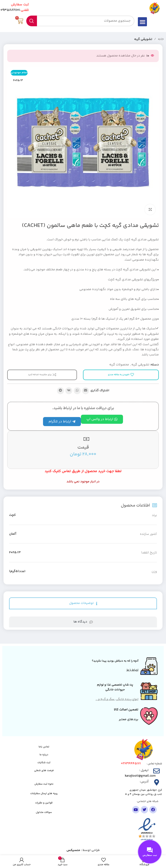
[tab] (83, 603)
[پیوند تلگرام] (60, 391)
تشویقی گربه (143, 39)
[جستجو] (80, 21)
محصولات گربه (119, 365)
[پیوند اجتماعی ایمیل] (86, 391)
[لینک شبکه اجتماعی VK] (69, 391)
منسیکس (73, 850)
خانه (161, 39)
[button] (142, 22)
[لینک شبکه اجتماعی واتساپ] (77, 391)
